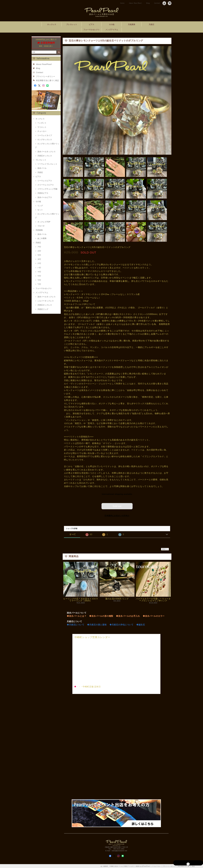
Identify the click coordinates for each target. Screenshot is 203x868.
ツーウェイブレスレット (47, 164)
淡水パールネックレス (46, 152)
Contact (157, 3)
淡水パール (42, 168)
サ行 (39, 255)
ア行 (39, 247)
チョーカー (42, 131)
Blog (148, 3)
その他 (112, 24)
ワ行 (39, 284)
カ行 (39, 251)
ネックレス (52, 24)
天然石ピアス (43, 193)
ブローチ (41, 226)
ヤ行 (39, 276)
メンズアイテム (112, 30)
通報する (165, 549)
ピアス (92, 24)
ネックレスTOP (44, 222)
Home (122, 3)
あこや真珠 (42, 238)
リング (40, 206)
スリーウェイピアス (46, 185)
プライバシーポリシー (46, 76)
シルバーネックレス (46, 301)
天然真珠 (132, 24)
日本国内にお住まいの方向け (117, 515)
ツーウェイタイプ (45, 135)
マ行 (39, 272)
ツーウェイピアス (45, 181)
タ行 (39, 259)
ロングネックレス (45, 140)
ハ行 (39, 268)
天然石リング (43, 309)
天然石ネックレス (45, 156)
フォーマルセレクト (92, 30)
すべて (73, 534)
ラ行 (39, 280)
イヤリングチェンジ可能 (47, 189)
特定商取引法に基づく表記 (48, 80)
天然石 (151, 24)
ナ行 (39, 263)
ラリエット (42, 127)
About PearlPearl (135, 3)
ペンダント (42, 123)
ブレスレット (72, 24)
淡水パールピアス (45, 197)
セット (40, 210)
